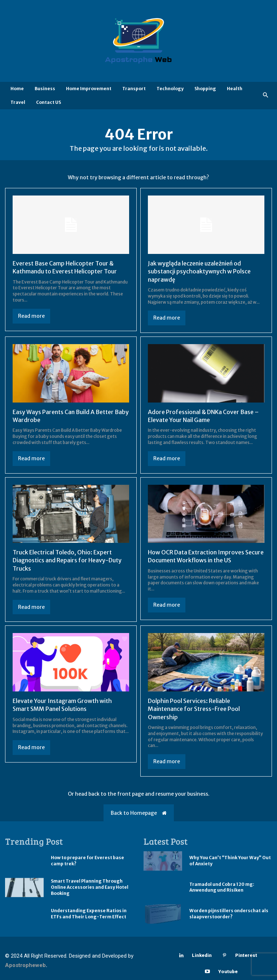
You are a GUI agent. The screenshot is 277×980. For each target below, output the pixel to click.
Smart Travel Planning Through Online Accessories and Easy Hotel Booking (90, 887)
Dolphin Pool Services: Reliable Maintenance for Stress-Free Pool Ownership (194, 709)
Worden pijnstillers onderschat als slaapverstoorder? (229, 914)
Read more (31, 316)
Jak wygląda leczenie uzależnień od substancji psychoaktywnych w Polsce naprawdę (199, 271)
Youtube (228, 972)
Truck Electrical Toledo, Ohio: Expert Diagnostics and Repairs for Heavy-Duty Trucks (67, 560)
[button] (266, 95)
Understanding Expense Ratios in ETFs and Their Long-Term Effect (89, 914)
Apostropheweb (25, 965)
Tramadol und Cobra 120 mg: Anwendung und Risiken (222, 887)
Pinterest (246, 955)
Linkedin (202, 955)
